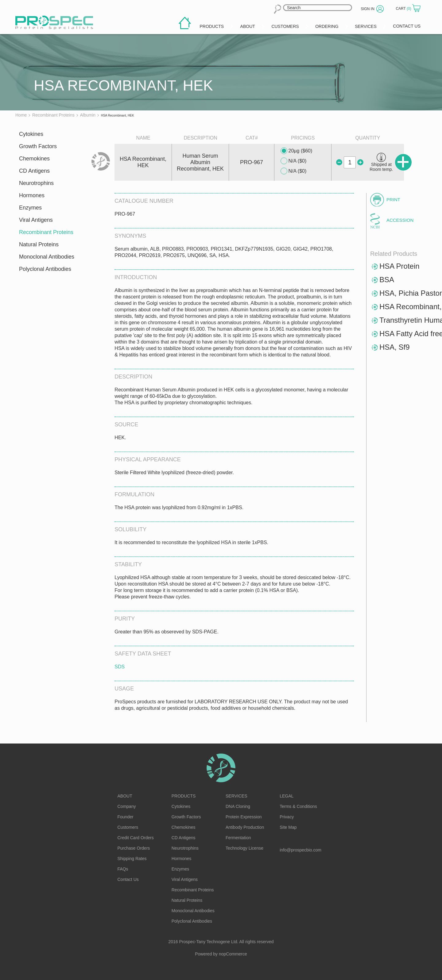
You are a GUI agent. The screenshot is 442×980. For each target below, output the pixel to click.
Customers (128, 827)
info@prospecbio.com (300, 850)
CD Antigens (34, 171)
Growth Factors (38, 146)
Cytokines (31, 134)
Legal (287, 796)
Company (127, 806)
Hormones (32, 195)
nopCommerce (233, 954)
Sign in (368, 9)
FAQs (123, 869)
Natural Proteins (39, 244)
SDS (120, 667)
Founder (126, 817)
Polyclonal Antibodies (45, 269)
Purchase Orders (134, 848)
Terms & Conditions (298, 806)
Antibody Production (245, 827)
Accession (400, 220)
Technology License (244, 848)
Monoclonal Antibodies (47, 257)
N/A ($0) (294, 161)
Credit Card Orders (136, 838)
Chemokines (34, 159)
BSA (387, 280)
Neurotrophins (36, 183)
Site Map (288, 827)
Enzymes (30, 208)
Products (184, 796)
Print (393, 200)
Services (237, 796)
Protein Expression (244, 817)
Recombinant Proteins (46, 232)
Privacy (287, 817)
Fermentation (238, 838)
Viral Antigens (36, 220)
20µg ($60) (297, 151)
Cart (404, 9)
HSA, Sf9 (395, 347)
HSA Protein (399, 266)
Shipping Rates (132, 859)
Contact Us (128, 879)
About (125, 796)
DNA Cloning (238, 806)
